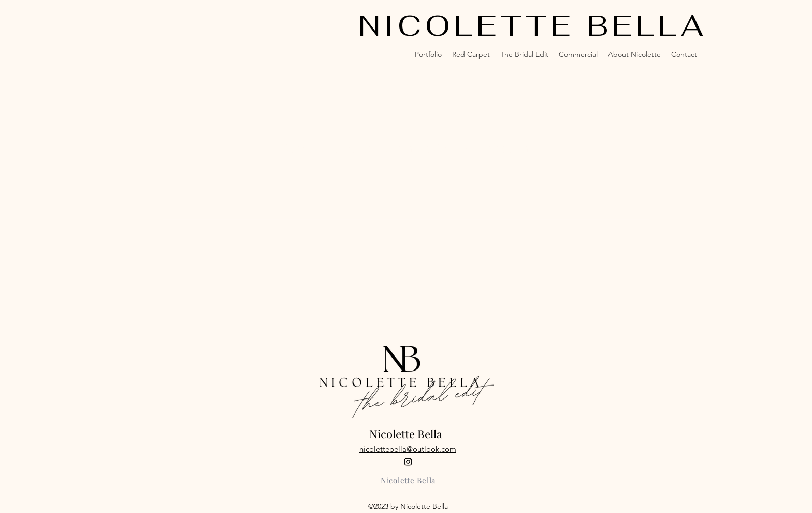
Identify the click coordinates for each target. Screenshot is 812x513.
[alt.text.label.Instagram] (408, 462)
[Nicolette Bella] (408, 480)
